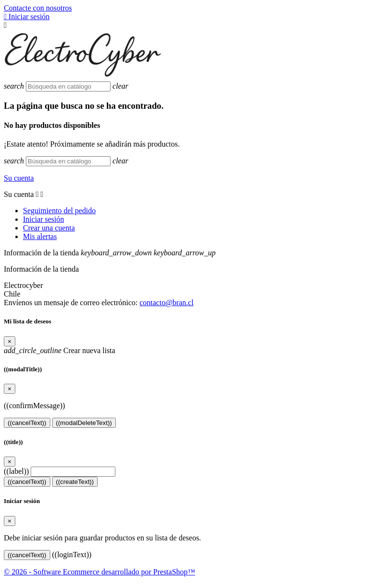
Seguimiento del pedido (59, 211)
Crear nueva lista (60, 350)
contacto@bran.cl (166, 303)
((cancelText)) (27, 423)
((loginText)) (72, 555)
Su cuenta (19, 178)
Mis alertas (40, 236)
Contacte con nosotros (38, 8)
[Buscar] (68, 86)
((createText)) (75, 482)
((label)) (16, 471)
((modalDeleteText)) (84, 423)
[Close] (10, 341)
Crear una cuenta (49, 228)
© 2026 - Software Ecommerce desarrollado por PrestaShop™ (100, 572)
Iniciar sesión (44, 219)
